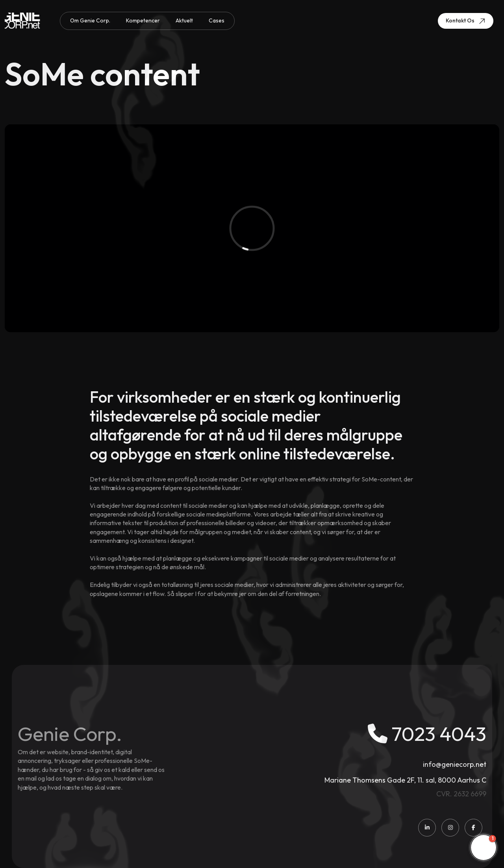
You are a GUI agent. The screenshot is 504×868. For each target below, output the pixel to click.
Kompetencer (143, 20)
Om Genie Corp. (90, 20)
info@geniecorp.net (455, 764)
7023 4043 (427, 734)
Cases (217, 20)
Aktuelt (184, 20)
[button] (484, 848)
